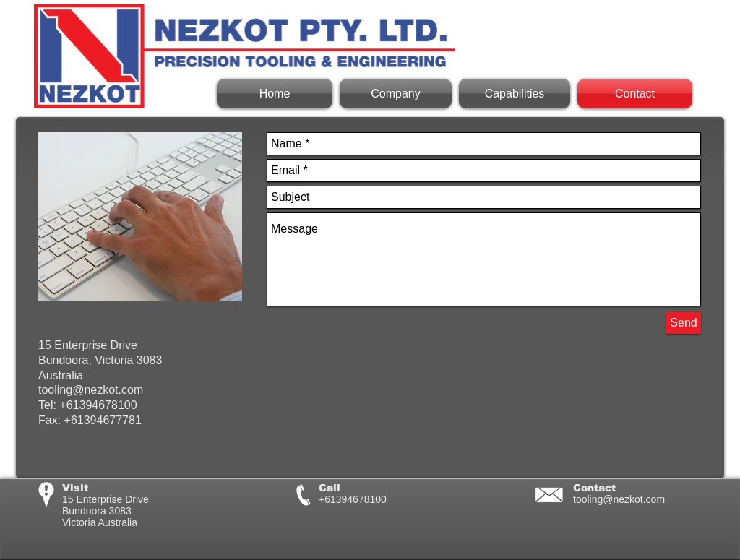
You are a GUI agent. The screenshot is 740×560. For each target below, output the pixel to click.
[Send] (684, 323)
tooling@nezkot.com (619, 499)
